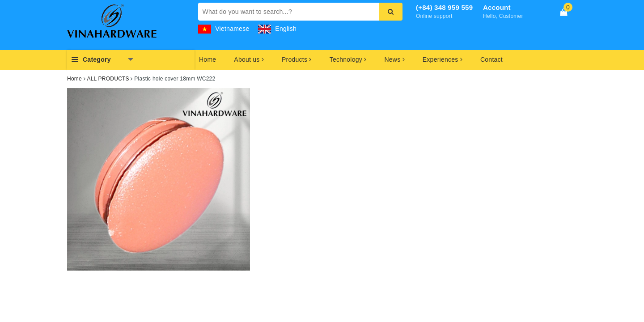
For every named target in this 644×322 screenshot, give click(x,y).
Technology (348, 59)
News (394, 59)
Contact (491, 59)
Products (297, 59)
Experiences (443, 59)
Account (497, 7)
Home (208, 59)
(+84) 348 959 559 (444, 7)
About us (249, 59)
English (277, 29)
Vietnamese (224, 29)
